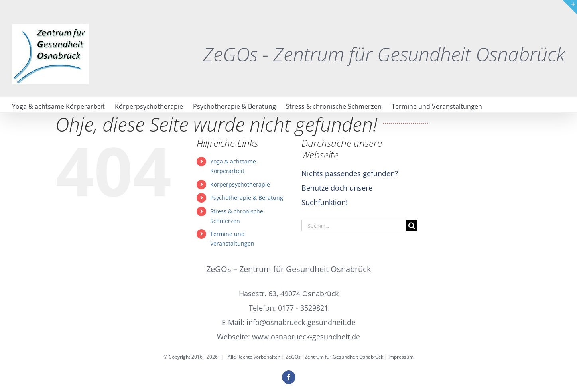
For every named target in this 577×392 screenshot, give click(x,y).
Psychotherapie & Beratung (247, 198)
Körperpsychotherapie (240, 184)
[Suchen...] (354, 226)
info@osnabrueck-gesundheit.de (301, 322)
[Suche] (412, 226)
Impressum (401, 357)
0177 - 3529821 (303, 308)
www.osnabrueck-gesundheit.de (306, 337)
